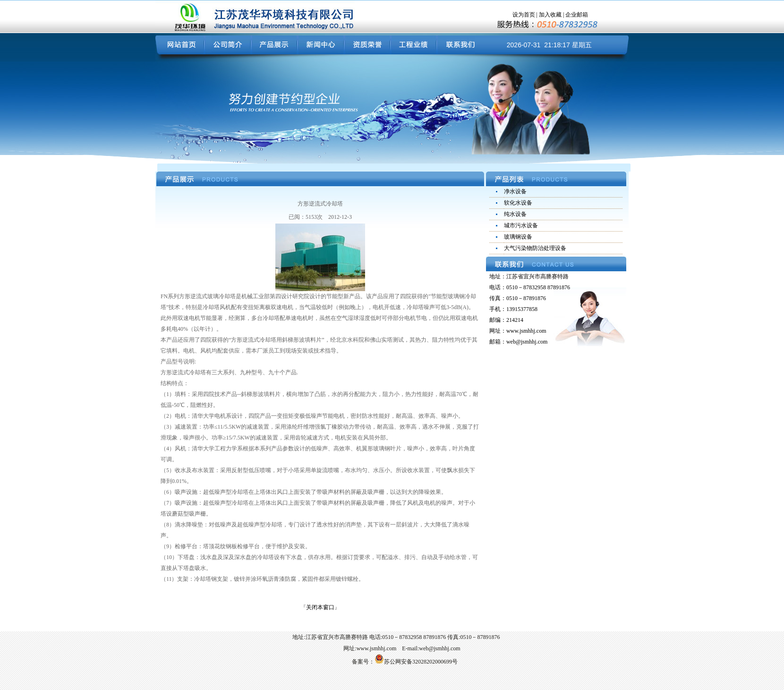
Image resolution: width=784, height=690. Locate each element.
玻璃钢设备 (518, 237)
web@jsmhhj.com (527, 342)
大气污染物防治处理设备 (535, 248)
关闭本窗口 (320, 607)
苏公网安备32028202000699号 (416, 662)
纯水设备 (515, 214)
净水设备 (515, 191)
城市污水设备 (521, 225)
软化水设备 (518, 203)
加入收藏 (550, 15)
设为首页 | (526, 15)
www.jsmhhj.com (526, 331)
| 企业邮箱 (575, 15)
